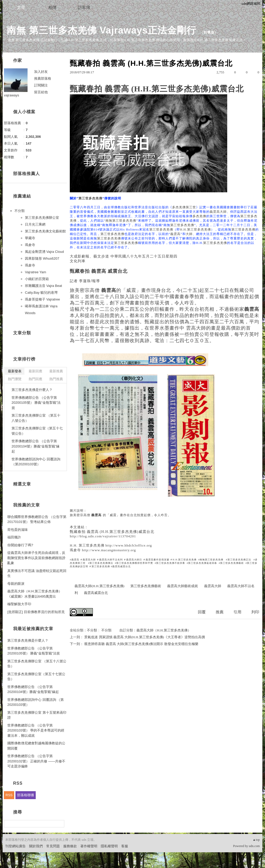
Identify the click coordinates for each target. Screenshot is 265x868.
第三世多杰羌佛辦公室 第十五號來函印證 (37, 715)
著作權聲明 (89, 846)
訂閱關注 (41, 85)
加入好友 (41, 72)
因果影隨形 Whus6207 (42, 258)
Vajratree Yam (36, 272)
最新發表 (15, 371)
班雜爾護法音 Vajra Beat (43, 286)
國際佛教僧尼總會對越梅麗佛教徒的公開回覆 (36, 746)
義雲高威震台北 (96, 593)
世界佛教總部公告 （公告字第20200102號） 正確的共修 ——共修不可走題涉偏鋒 (36, 761)
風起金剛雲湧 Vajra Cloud (44, 252)
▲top (256, 840)
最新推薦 (56, 371)
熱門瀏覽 (15, 379)
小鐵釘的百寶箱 (37, 279)
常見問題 (53, 846)
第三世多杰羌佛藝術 (146, 586)
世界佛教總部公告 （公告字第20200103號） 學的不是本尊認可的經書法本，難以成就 (36, 730)
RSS (9, 795)
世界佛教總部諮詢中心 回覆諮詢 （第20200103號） (36, 462)
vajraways (12, 95)
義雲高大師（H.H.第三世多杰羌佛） (164, 630)
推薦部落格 (43, 78)
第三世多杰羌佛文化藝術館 (45, 231)
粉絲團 (10, 864)
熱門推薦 (56, 379)
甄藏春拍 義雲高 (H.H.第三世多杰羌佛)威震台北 (112, 532)
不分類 (92, 630)
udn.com (254, 846)
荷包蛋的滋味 (18, 530)
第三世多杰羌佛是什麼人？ (32, 390)
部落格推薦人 (26, 174)
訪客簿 (84, 7)
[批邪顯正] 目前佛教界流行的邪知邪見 (36, 612)
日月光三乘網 (35, 224)
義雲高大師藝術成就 (182, 586)
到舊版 (209, 32)
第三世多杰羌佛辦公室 (42, 218)
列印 (255, 612)
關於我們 (36, 846)
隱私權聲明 (109, 846)
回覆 (202, 612)
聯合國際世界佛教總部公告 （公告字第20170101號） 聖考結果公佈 (37, 519)
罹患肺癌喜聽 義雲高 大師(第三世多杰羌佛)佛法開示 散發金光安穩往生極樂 (141, 644)
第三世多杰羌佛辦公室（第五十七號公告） (37, 431)
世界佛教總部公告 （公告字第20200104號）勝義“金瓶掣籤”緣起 (36, 446)
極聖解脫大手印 (19, 604)
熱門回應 (35, 379)
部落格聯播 (26, 795)
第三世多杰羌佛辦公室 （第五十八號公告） (36, 418)
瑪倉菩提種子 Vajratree (42, 299)
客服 (125, 846)
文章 (21, 7)
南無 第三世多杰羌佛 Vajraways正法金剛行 (101, 30)
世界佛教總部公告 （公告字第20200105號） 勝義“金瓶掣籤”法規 (36, 403)
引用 (237, 612)
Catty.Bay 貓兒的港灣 (41, 293)
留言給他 (41, 92)
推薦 (220, 612)
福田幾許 (14, 537)
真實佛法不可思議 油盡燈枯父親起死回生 (37, 573)
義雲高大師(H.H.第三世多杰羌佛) (99, 586)
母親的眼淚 (16, 584)
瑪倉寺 (75, 550)
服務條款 (70, 846)
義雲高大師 (213, 586)
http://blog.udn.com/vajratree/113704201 (103, 536)
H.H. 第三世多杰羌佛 (87, 545)
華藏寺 (30, 238)
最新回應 (35, 371)
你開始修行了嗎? (20, 545)
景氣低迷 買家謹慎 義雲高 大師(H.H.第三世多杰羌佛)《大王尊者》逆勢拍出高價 (145, 637)
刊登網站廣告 (15, 846)
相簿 (52, 7)
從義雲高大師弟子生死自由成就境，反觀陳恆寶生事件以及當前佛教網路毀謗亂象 (36, 558)
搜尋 (60, 824)
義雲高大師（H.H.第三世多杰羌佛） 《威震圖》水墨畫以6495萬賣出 (35, 594)
